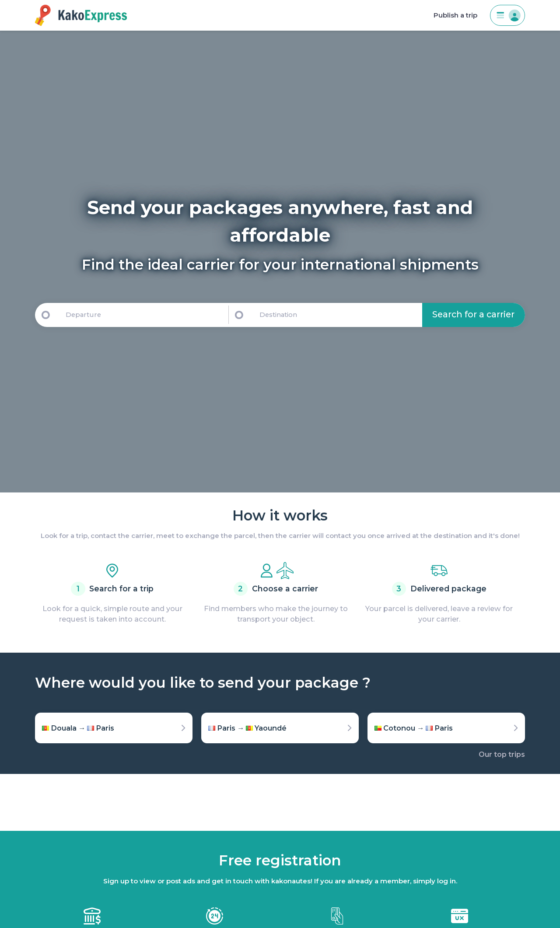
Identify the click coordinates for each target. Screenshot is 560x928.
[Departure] (143, 315)
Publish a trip (455, 15)
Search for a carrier (473, 314)
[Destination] (339, 315)
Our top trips (502, 754)
